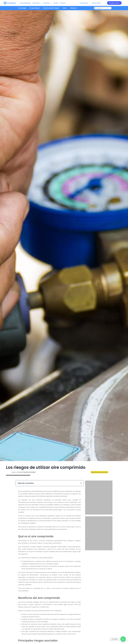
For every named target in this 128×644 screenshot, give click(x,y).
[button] (81, 483)
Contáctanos (85, 3)
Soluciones (37, 3)
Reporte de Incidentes (99, 472)
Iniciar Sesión (96, 3)
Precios (56, 3)
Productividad (35, 8)
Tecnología (22, 8)
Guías (65, 8)
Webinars (73, 8)
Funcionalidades (25, 3)
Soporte (63, 3)
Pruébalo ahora (99, 505)
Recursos (48, 3)
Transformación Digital (51, 8)
